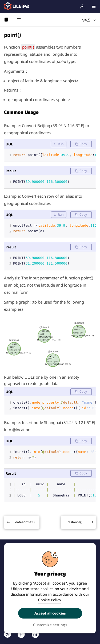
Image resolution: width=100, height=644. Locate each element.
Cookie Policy (49, 600)
